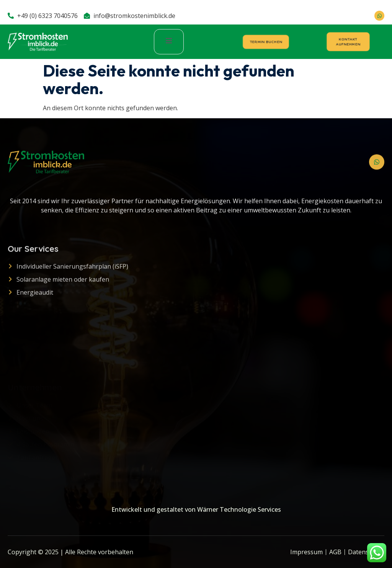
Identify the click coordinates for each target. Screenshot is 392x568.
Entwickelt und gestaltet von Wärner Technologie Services (196, 509)
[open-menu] (169, 42)
